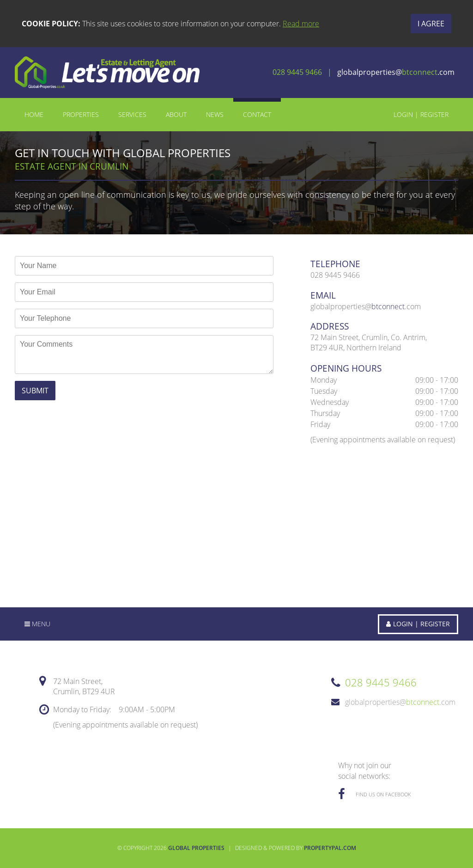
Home (34, 114)
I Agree (431, 24)
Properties (81, 114)
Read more (301, 24)
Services (132, 114)
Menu (37, 624)
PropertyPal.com (330, 848)
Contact (257, 114)
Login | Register (421, 114)
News (215, 114)
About (176, 114)
